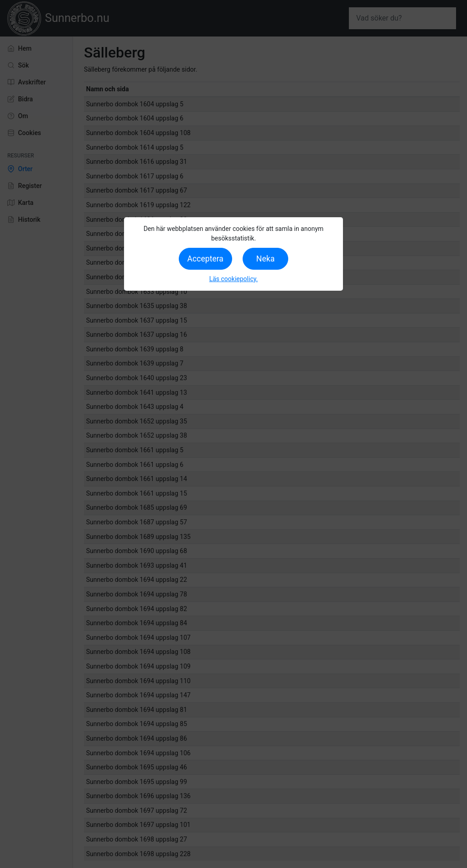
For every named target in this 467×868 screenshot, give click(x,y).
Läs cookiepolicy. (234, 279)
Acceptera (205, 259)
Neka (265, 259)
